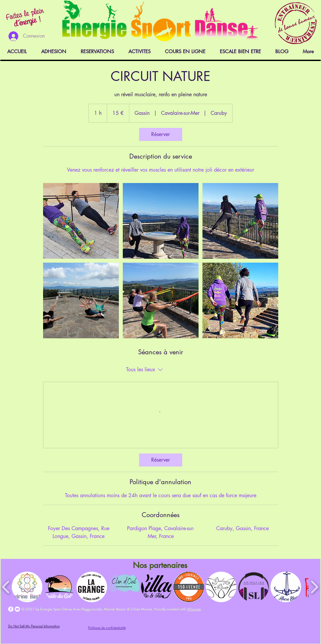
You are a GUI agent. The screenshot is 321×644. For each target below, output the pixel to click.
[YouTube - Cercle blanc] (17, 609)
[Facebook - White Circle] (11, 609)
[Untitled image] (81, 221)
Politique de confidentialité (107, 628)
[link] (161, 134)
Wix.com (194, 609)
